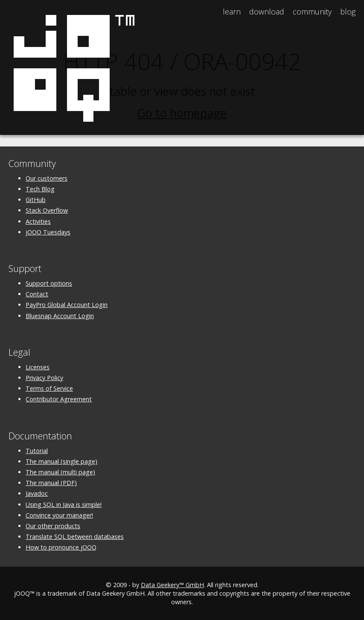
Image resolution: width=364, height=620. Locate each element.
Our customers (47, 178)
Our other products (53, 526)
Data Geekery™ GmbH (172, 585)
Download (267, 12)
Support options (49, 283)
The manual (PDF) (51, 483)
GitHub (36, 200)
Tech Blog (40, 189)
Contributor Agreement (59, 399)
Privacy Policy (44, 378)
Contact (37, 294)
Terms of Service (49, 388)
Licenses (38, 367)
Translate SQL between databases (75, 537)
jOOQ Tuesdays (48, 232)
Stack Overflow (47, 210)
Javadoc (37, 493)
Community (312, 12)
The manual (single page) (61, 461)
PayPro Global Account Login (67, 305)
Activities (38, 221)
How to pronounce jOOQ (61, 547)
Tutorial (37, 451)
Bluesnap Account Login (60, 316)
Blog (348, 12)
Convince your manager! (59, 515)
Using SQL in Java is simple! (64, 504)
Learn (232, 12)
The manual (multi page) (60, 472)
